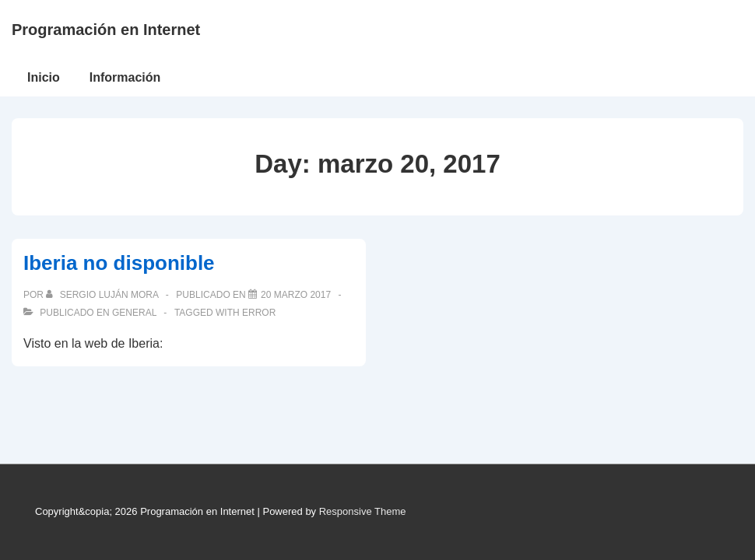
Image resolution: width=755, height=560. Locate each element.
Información (125, 77)
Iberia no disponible (119, 263)
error (259, 313)
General (134, 313)
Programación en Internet (106, 30)
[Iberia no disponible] (296, 295)
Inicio (44, 77)
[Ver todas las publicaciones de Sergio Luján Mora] (103, 295)
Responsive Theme (363, 511)
